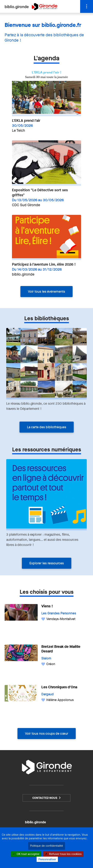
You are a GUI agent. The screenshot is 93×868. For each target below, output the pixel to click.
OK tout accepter (26, 854)
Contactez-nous (45, 798)
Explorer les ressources (47, 563)
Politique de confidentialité (47, 846)
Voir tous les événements (46, 292)
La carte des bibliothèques (47, 427)
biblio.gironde (35, 822)
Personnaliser (47, 859)
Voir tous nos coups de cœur (47, 734)
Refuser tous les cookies (63, 854)
